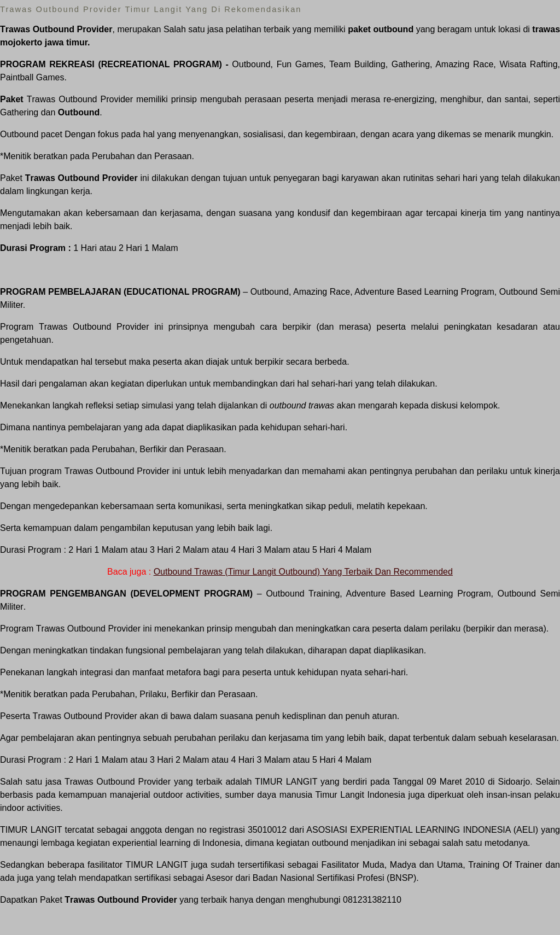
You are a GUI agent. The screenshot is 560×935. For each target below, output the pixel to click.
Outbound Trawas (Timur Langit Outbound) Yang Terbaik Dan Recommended (303, 572)
